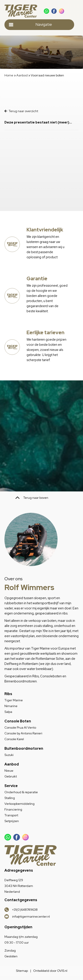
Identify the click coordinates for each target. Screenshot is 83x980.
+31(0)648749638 (25, 910)
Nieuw (9, 771)
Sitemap (22, 971)
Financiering (13, 809)
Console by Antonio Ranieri (23, 733)
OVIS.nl (62, 971)
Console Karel (14, 739)
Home (9, 75)
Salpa (8, 712)
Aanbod (22, 75)
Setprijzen (12, 821)
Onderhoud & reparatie (21, 792)
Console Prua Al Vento (20, 728)
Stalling (10, 798)
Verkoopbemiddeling (19, 804)
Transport (11, 815)
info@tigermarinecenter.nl (31, 916)
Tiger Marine (14, 700)
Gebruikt (11, 776)
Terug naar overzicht (21, 111)
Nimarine (11, 706)
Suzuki (9, 755)
